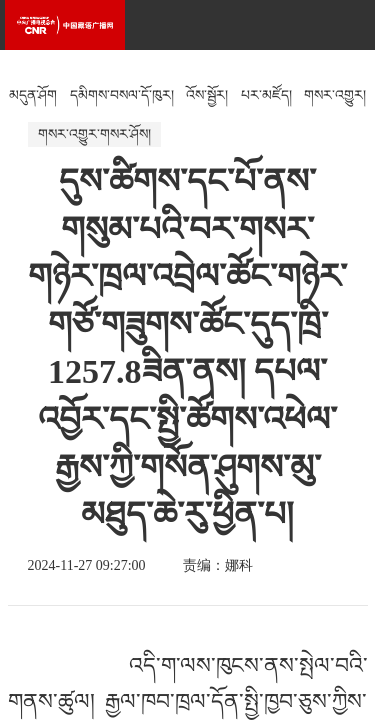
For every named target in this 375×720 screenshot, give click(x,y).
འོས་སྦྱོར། (207, 95)
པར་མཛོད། (266, 95)
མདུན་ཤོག (33, 95)
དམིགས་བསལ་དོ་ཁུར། (122, 95)
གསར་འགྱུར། (335, 95)
